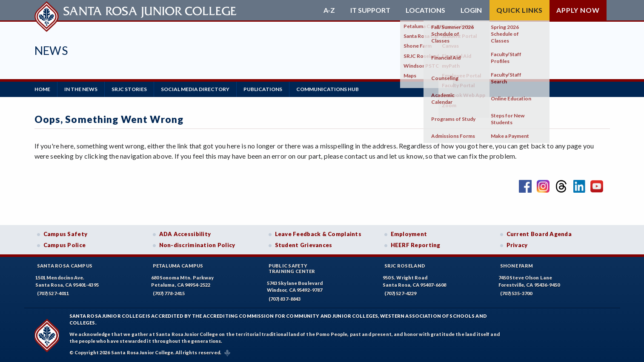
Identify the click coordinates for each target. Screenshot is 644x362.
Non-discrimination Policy (197, 245)
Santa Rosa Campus (65, 266)
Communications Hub (328, 89)
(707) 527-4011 (53, 293)
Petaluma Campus (178, 266)
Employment (409, 234)
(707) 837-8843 (285, 299)
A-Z (329, 10)
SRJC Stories (129, 89)
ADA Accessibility (185, 234)
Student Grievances (304, 245)
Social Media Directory (195, 89)
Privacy (517, 245)
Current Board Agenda (539, 234)
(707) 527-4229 (401, 293)
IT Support (370, 10)
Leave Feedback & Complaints (318, 234)
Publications (263, 89)
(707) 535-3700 (516, 293)
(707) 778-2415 (169, 293)
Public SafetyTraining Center (292, 268)
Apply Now (578, 10)
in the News (81, 89)
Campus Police (65, 245)
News (51, 50)
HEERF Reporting (416, 245)
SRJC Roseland (405, 266)
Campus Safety (66, 234)
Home (42, 89)
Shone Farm (517, 266)
